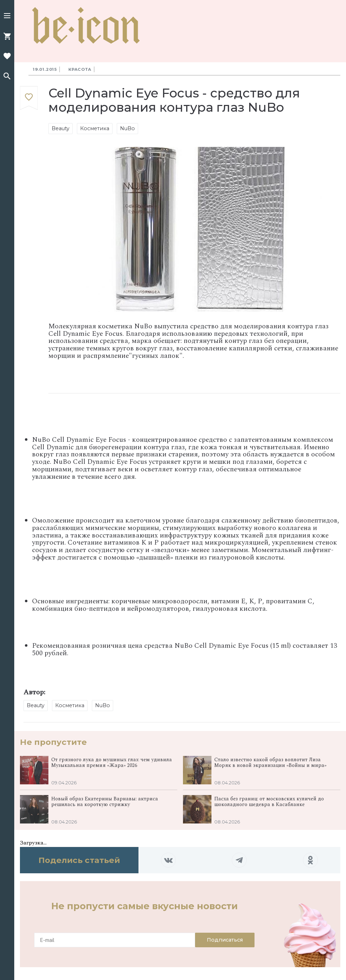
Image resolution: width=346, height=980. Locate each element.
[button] (7, 16)
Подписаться (225, 940)
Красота (80, 69)
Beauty (61, 128)
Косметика (95, 128)
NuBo (127, 128)
